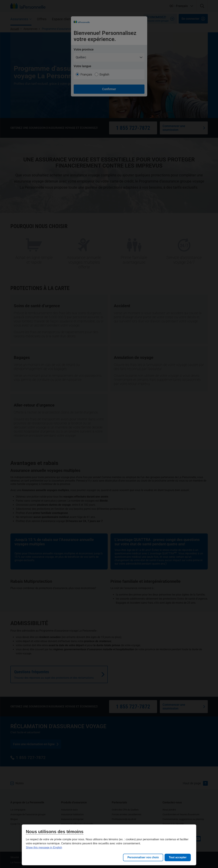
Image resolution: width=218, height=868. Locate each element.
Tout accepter (178, 857)
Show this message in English (44, 848)
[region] (109, 845)
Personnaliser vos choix (143, 857)
